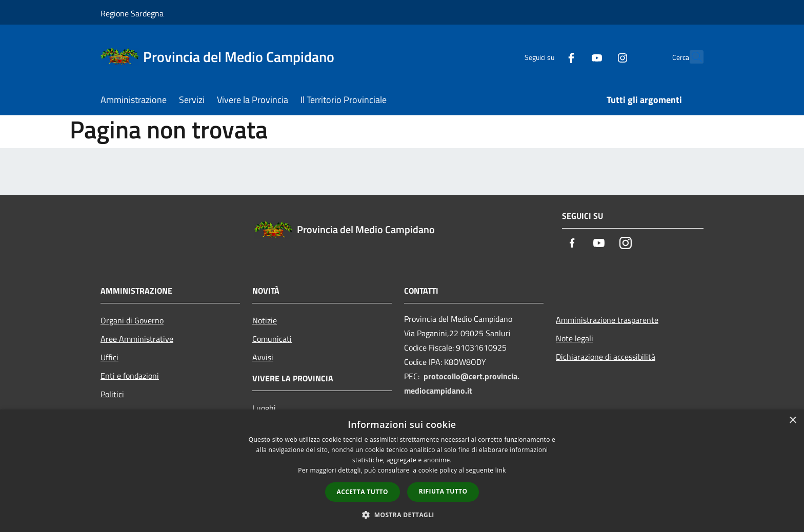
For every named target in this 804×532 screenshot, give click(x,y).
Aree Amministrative (137, 339)
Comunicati (272, 339)
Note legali (575, 338)
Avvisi (263, 357)
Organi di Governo (132, 320)
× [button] (792, 421)
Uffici (109, 357)
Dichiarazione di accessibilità (606, 357)
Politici (112, 394)
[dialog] (402, 471)
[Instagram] (600, 57)
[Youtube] (574, 57)
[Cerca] (691, 57)
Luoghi (264, 408)
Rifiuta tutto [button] (443, 491)
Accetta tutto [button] (363, 492)
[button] (402, 515)
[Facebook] (549, 57)
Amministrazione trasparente (607, 320)
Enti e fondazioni (130, 376)
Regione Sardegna (132, 13)
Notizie (265, 320)
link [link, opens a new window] (501, 470)
